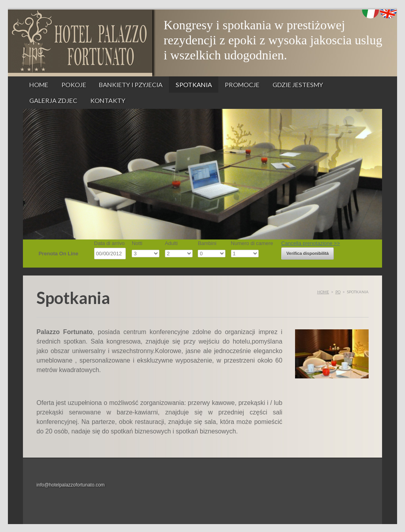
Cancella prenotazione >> (310, 243)
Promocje (242, 85)
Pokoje (74, 85)
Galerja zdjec (53, 100)
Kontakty (108, 100)
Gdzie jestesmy (298, 85)
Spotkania (194, 85)
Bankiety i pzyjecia (131, 85)
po (338, 292)
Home (39, 85)
